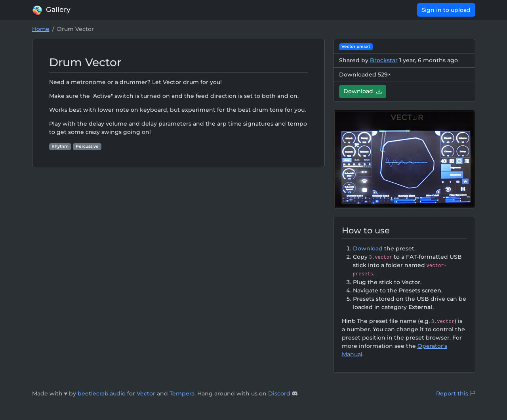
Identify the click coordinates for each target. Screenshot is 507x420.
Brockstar (384, 60)
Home (41, 29)
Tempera (182, 393)
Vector (146, 393)
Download (363, 91)
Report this (452, 393)
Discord (279, 393)
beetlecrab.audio (102, 393)
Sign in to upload (446, 10)
